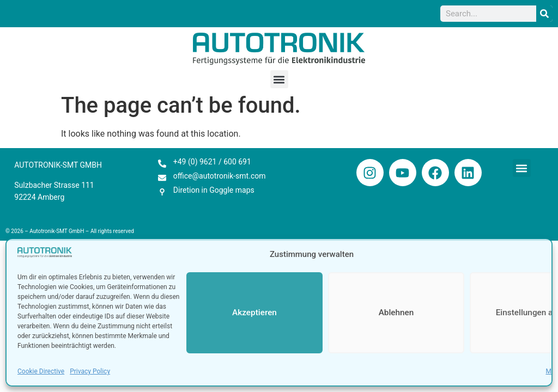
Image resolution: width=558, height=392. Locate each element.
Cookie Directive (41, 371)
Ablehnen (396, 313)
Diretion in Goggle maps (214, 190)
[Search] (544, 14)
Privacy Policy (90, 371)
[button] (279, 79)
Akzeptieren (254, 313)
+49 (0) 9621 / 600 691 (212, 162)
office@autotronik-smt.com (220, 176)
